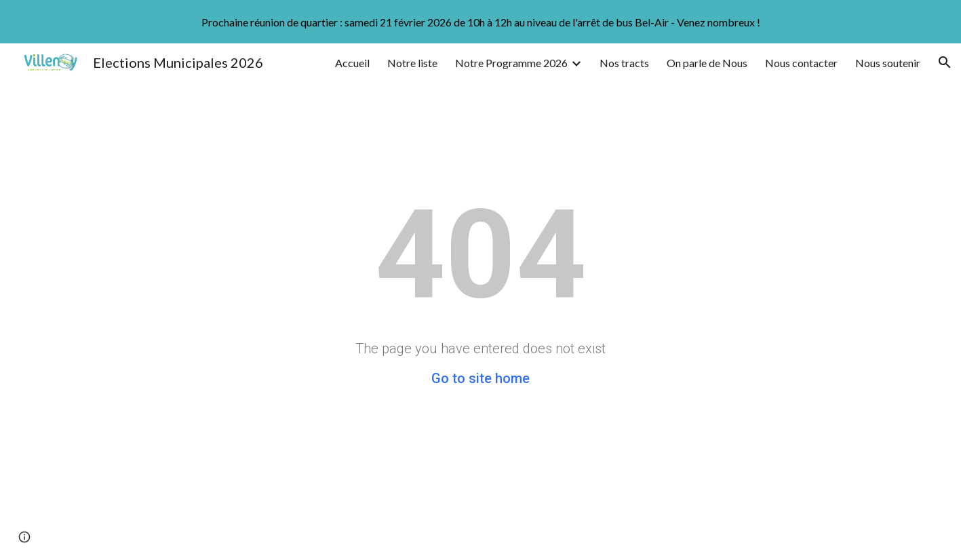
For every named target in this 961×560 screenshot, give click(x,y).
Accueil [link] (352, 63)
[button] (945, 62)
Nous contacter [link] (801, 63)
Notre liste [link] (412, 63)
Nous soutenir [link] (888, 63)
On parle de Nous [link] (707, 63)
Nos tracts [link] (624, 63)
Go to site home (480, 378)
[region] (480, 22)
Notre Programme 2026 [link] (511, 63)
